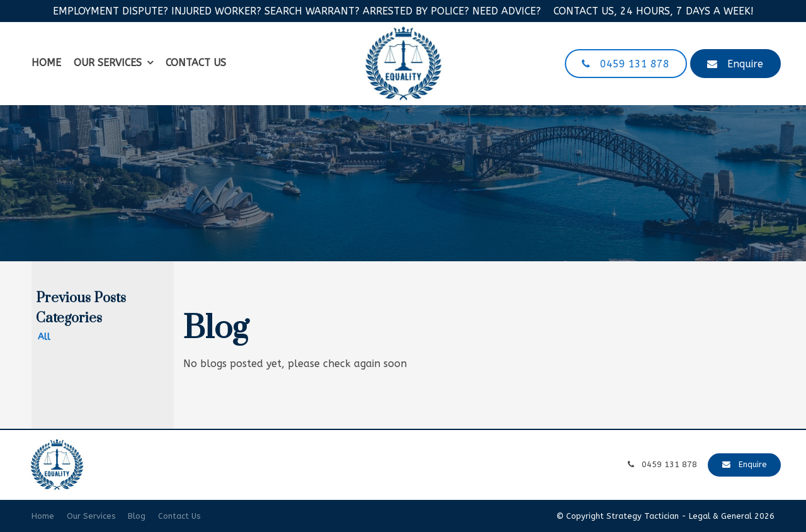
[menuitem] (43, 516)
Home (46, 63)
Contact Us (196, 63)
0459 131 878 (635, 64)
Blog (137, 516)
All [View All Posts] (44, 337)
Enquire (745, 64)
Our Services (108, 63)
